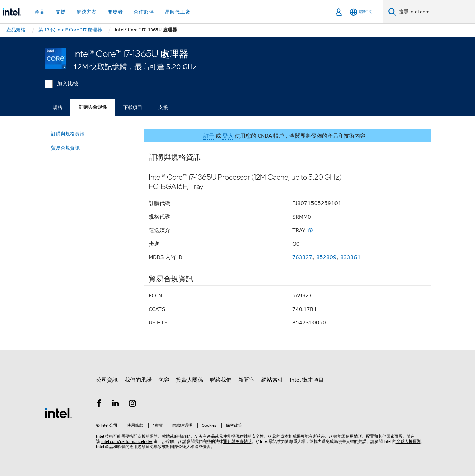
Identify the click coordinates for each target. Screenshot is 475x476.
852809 (326, 257)
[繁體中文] (361, 12)
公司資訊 (107, 380)
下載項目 (133, 107)
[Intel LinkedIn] (116, 404)
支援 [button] (61, 12)
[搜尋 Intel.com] (436, 12)
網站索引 (272, 380)
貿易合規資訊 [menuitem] (65, 148)
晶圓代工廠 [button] (178, 12)
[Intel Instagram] (133, 404)
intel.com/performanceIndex (127, 441)
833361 (350, 257)
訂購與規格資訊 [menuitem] (68, 134)
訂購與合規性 (93, 107)
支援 (163, 107)
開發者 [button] (115, 12)
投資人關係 (190, 380)
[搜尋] (392, 12)
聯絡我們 (221, 380)
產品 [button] (40, 12)
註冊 (209, 136)
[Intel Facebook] (99, 404)
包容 (164, 380)
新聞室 (246, 380)
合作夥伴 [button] (144, 12)
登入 (228, 136)
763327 (302, 257)
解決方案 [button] (87, 12)
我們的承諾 (138, 380)
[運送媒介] (310, 230)
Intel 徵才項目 (307, 380)
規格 (58, 107)
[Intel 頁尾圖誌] (58, 413)
